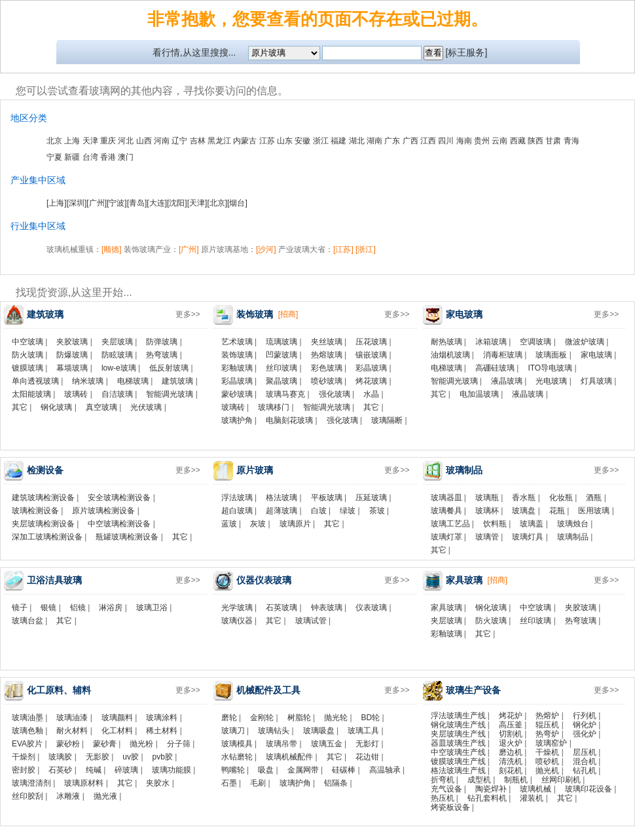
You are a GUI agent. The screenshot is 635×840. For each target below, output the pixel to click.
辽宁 (179, 141)
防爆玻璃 (72, 355)
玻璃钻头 (274, 731)
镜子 (20, 608)
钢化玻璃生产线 (458, 725)
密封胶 (24, 770)
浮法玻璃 (237, 498)
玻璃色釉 (27, 731)
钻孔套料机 (487, 798)
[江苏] (343, 249)
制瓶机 (516, 780)
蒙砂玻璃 (237, 394)
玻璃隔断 (387, 420)
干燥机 (547, 752)
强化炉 (585, 734)
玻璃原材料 (84, 783)
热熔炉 (547, 716)
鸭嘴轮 (233, 770)
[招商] (288, 314)
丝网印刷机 (561, 780)
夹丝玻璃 (327, 342)
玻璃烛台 (573, 524)
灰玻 (258, 524)
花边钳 (367, 757)
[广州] (97, 203)
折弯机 (443, 780)
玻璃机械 (535, 789)
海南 (464, 141)
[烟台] (237, 203)
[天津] (197, 203)
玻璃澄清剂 (31, 783)
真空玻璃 (101, 407)
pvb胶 (163, 757)
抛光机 (547, 771)
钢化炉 (585, 725)
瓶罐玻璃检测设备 (127, 537)
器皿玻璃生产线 (458, 743)
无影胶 (98, 757)
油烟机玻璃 (450, 355)
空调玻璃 (535, 342)
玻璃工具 (363, 731)
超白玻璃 (237, 511)
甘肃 (553, 141)
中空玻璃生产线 (458, 752)
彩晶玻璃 (371, 368)
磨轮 (229, 718)
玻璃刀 (233, 731)
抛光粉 (141, 744)
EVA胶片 (27, 744)
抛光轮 (336, 718)
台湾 (90, 157)
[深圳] (77, 203)
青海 (571, 141)
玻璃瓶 (487, 498)
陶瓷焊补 (491, 789)
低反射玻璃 (169, 368)
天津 (90, 141)
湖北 (357, 141)
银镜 (48, 608)
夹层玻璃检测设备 (43, 524)
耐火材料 (72, 731)
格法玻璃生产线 (458, 771)
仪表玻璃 (371, 608)
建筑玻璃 (177, 381)
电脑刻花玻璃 (289, 420)
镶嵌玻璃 (371, 355)
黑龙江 (219, 141)
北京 (54, 141)
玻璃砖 (76, 394)
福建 (338, 141)
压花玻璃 (371, 342)
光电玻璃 (551, 381)
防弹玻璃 (162, 342)
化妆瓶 (561, 498)
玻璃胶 (60, 757)
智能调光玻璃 (170, 394)
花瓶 (557, 511)
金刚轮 (262, 718)
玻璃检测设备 (35, 511)
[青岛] (137, 203)
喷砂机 (547, 761)
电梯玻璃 (133, 381)
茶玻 (377, 511)
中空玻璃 (27, 342)
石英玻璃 (281, 608)
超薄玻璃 (281, 511)
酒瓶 (594, 498)
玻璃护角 (237, 420)
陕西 (535, 141)
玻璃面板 (551, 355)
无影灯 (367, 744)
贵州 (482, 141)
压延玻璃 (371, 498)
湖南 (374, 141)
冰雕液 (68, 796)
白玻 (319, 511)
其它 (20, 407)
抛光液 (105, 796)
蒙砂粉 (68, 744)
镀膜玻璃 (27, 368)
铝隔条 (336, 783)
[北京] (217, 203)
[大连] (157, 203)
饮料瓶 (495, 524)
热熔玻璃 (327, 355)
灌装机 (532, 798)
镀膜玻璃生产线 (458, 761)
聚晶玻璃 (281, 381)
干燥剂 (24, 757)
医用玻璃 (594, 511)
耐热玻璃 (446, 342)
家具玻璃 (446, 608)
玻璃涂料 (162, 718)
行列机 (585, 716)
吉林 (198, 141)
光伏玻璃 (146, 407)
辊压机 (547, 725)
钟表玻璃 (327, 608)
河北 (126, 141)
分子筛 (179, 744)
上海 (72, 141)
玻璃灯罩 (446, 537)
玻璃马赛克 (285, 394)
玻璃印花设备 (589, 789)
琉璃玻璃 (281, 342)
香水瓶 (524, 498)
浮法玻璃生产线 (458, 716)
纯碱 (94, 770)
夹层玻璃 (117, 342)
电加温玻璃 (479, 394)
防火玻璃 (27, 355)
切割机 (511, 734)
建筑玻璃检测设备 (43, 498)
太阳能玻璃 (31, 394)
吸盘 (266, 770)
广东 (392, 141)
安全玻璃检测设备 (119, 498)
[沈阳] (177, 203)
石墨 (229, 783)
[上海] (57, 203)
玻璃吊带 (281, 744)
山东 (285, 141)
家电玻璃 (596, 355)
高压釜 (511, 725)
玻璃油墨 (27, 718)
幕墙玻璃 (72, 368)
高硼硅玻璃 (495, 368)
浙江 (321, 141)
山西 (144, 141)
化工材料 (117, 731)
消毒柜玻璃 (503, 355)
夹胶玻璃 (72, 342)
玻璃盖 (532, 524)
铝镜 (78, 608)
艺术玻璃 (237, 342)
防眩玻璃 (117, 355)
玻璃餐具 (446, 511)
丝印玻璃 (281, 368)
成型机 (479, 780)
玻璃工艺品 (450, 524)
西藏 (518, 141)
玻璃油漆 (72, 718)
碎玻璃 (126, 770)
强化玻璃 (335, 394)
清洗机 (511, 761)
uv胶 (131, 757)
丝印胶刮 (27, 796)
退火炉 (511, 743)
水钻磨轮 (237, 757)
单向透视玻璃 (35, 381)
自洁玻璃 (117, 394)
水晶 (371, 394)
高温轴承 (385, 770)
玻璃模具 (237, 744)
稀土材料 (162, 731)
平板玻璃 (327, 498)
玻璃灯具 (528, 537)
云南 (499, 141)
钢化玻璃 (56, 407)
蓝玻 (229, 524)
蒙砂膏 (105, 744)
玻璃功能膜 (172, 770)
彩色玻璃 (327, 368)
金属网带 (303, 770)
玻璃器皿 (446, 498)
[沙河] (266, 249)
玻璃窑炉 (551, 743)
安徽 (302, 141)
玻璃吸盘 (319, 731)
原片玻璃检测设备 (103, 511)
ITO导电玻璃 (550, 368)
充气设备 (446, 789)
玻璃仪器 (237, 621)
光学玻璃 (237, 608)
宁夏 (54, 157)
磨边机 (511, 752)
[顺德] (112, 249)
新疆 (72, 157)
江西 (428, 141)
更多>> (188, 314)
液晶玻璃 (507, 381)
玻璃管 (487, 537)
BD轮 (371, 718)
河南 (162, 141)
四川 (446, 141)
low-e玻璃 (119, 368)
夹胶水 (158, 783)
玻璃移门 (274, 407)
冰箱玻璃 (491, 342)
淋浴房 (111, 608)
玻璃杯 (487, 511)
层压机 (585, 752)
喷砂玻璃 (327, 381)
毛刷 (258, 783)
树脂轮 (299, 718)
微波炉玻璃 (585, 342)
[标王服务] (467, 52)
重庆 (108, 141)
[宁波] (117, 203)
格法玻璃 (281, 498)
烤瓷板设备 (450, 807)
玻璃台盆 (27, 621)
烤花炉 (511, 716)
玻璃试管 (311, 621)
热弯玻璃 (162, 355)
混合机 (585, 761)
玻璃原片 (295, 524)
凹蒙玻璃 (281, 355)
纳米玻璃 (88, 381)
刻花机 (511, 771)
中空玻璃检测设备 (119, 524)
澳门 (126, 157)
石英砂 (60, 770)
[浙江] (366, 249)
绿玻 (348, 511)
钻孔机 (585, 771)
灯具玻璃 (596, 381)
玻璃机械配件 (289, 757)
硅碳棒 (344, 770)
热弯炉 (547, 734)
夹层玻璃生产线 (458, 734)
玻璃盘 (524, 511)
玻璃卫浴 (152, 608)
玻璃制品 (573, 537)
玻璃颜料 (117, 718)
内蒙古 (245, 141)
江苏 (267, 141)
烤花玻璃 (371, 381)
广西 (410, 141)
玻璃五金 (327, 744)
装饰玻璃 (237, 355)
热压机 (443, 798)
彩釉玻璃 (237, 368)
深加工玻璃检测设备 (47, 537)
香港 (108, 157)
